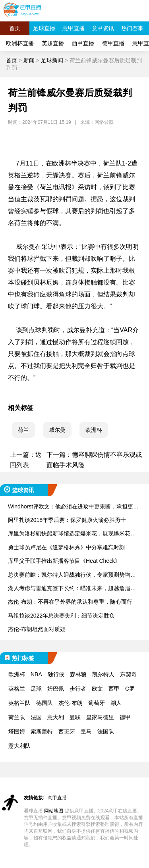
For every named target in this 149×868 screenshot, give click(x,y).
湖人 (116, 703)
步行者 (78, 689)
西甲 (114, 689)
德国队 (45, 703)
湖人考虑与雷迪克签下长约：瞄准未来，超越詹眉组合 (72, 589)
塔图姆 (17, 731)
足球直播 (44, 28)
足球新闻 (52, 60)
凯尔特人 (103, 674)
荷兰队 (17, 717)
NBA (36, 674)
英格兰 (17, 689)
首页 (15, 28)
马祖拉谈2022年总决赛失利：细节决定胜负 (61, 616)
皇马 (86, 731)
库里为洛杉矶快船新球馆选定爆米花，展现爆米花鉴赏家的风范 (72, 534)
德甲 (125, 717)
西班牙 (67, 731)
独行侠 (56, 674)
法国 (36, 717)
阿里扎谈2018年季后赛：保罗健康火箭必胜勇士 (67, 520)
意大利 (56, 717)
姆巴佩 (56, 689)
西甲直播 (83, 43)
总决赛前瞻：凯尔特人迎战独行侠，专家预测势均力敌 (72, 575)
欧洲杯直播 (20, 43)
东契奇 (128, 674)
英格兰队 (19, 703)
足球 (36, 689)
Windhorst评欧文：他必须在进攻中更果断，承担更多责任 (73, 507)
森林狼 (78, 674)
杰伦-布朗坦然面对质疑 (37, 629)
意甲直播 (74, 28)
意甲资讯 (103, 28)
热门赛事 (132, 28)
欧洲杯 (94, 430)
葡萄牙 (97, 703)
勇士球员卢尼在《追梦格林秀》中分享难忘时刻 (66, 547)
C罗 (130, 689)
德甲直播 (113, 43)
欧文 (97, 689)
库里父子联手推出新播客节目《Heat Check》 (64, 561)
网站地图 (54, 811)
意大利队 (19, 746)
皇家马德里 (100, 717)
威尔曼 (57, 430)
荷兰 (23, 430)
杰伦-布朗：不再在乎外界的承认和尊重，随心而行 (70, 602)
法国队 (106, 731)
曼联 (75, 717)
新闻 (29, 60)
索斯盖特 (42, 731)
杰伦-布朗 (71, 703)
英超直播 (53, 43)
